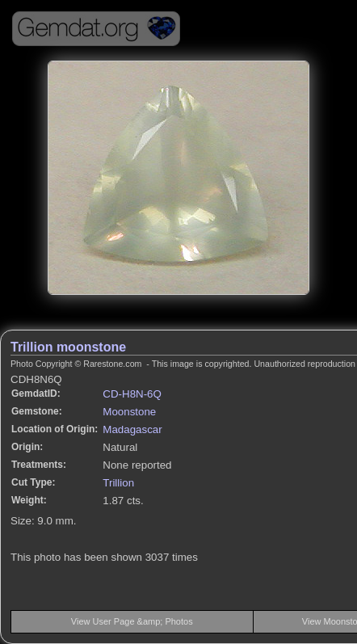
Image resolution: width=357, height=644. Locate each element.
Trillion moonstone (68, 347)
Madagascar (132, 429)
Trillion (118, 483)
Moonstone (129, 412)
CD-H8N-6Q (132, 394)
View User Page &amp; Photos (132, 621)
